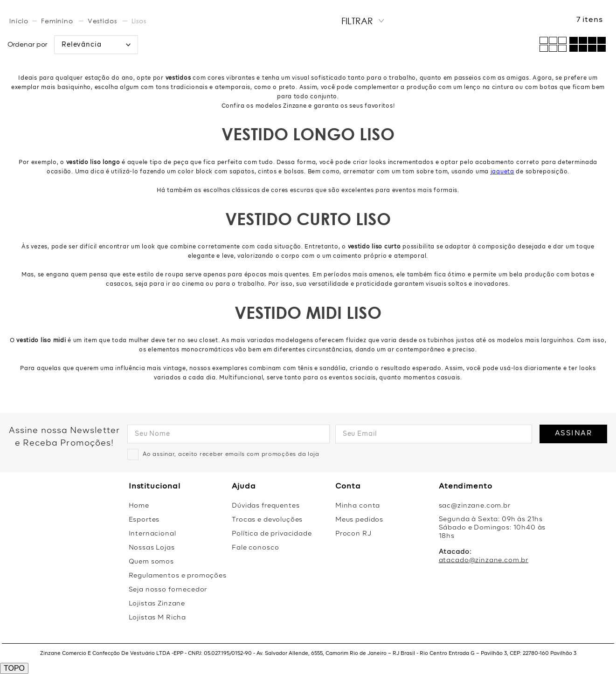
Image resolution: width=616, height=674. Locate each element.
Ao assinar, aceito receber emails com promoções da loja (231, 454)
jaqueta (502, 172)
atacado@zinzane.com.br (484, 560)
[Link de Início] (20, 21)
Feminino (57, 21)
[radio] (588, 44)
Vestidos (102, 21)
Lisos (139, 21)
